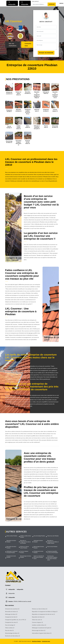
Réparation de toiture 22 (38, 617)
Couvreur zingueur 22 (37, 622)
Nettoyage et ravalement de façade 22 (42, 628)
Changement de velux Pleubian (38, 552)
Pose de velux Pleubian (52, 547)
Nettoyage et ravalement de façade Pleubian (12, 552)
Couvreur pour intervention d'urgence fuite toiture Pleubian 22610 (52, 558)
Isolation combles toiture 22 (39, 625)
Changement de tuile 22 (11, 617)
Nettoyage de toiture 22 (11, 614)
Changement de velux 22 (11, 622)
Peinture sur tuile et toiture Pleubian (24, 547)
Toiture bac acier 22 (37, 620)
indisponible (12, 589)
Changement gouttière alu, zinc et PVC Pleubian (53, 552)
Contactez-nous (28, 45)
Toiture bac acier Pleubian (53, 536)
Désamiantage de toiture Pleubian (26, 557)
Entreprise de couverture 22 (12, 609)
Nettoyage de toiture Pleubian (38, 541)
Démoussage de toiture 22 (39, 630)
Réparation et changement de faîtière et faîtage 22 (45, 612)
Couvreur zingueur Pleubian (24, 552)
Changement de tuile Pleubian (11, 557)
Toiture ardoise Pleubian (12, 536)
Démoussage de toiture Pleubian (39, 547)
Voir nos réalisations (13, 45)
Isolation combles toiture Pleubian (26, 537)
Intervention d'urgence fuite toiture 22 (42, 633)
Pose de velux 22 (9, 630)
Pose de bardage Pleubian (39, 536)
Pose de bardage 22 (10, 625)
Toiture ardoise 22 (10, 628)
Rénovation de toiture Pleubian (11, 547)
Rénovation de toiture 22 (11, 612)
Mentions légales (37, 641)
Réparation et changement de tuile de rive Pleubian (25, 542)
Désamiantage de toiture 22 (12, 633)
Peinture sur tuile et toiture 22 (40, 609)
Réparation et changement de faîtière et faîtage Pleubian (53, 542)
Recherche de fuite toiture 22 (13, 636)
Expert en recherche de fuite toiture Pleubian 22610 (39, 557)
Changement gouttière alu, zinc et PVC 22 (16, 620)
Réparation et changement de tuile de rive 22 (43, 614)
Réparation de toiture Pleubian (11, 541)
